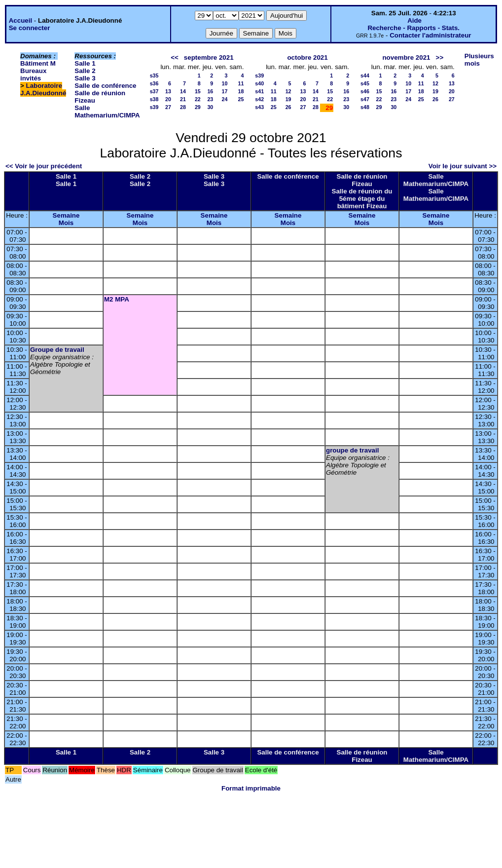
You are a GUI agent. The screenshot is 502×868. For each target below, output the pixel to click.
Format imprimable (251, 788)
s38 (154, 99)
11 (241, 83)
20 (168, 99)
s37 (154, 91)
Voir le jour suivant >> (463, 166)
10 (225, 83)
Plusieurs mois (479, 60)
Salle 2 (85, 71)
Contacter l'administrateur (430, 35)
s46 (365, 91)
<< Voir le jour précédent (44, 166)
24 (225, 99)
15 (198, 91)
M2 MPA (117, 299)
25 (241, 99)
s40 (259, 83)
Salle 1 (85, 63)
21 (183, 99)
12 (288, 91)
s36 (154, 83)
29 (198, 107)
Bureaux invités (33, 75)
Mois (66, 223)
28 (183, 107)
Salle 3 (85, 78)
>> (440, 57)
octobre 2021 (307, 57)
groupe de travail (352, 450)
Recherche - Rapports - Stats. (413, 28)
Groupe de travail (57, 350)
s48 (365, 107)
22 (198, 99)
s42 (259, 99)
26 (288, 107)
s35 (154, 75)
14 (183, 91)
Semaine (66, 215)
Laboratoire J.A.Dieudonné (43, 89)
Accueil (20, 20)
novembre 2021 (406, 57)
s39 (154, 107)
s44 (365, 75)
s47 (365, 99)
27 (168, 107)
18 (241, 91)
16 (210, 91)
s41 (259, 91)
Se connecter (30, 28)
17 (225, 91)
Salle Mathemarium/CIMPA (107, 112)
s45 (365, 83)
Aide (414, 20)
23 (210, 99)
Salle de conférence (105, 86)
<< (175, 57)
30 (210, 107)
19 (288, 99)
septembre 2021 (209, 57)
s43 (259, 107)
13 (168, 91)
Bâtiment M (38, 63)
